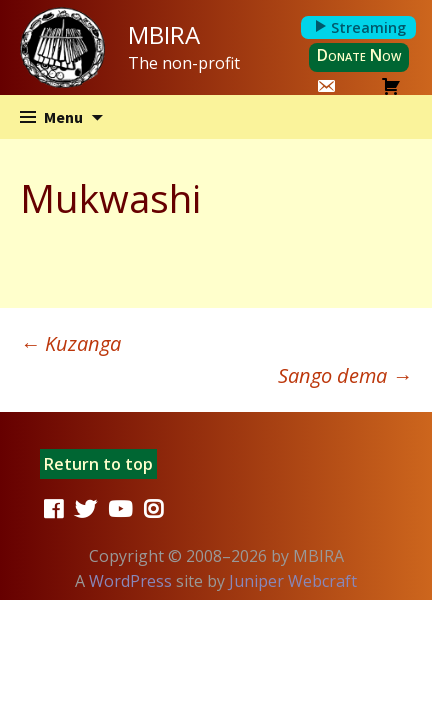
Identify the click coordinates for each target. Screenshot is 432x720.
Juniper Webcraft (293, 581)
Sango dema (345, 375)
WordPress (130, 581)
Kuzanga (70, 343)
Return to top (98, 464)
